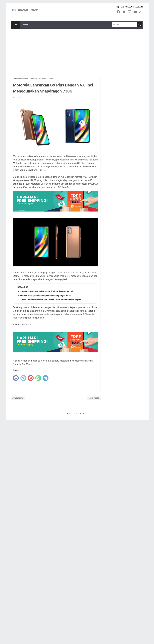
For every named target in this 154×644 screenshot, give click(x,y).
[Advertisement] (77, 51)
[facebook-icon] (119, 12)
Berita (25, 25)
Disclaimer (23, 10)
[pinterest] (31, 378)
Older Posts (94, 398)
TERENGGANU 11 (81, 414)
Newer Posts (18, 398)
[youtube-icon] (135, 12)
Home (13, 10)
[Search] (125, 25)
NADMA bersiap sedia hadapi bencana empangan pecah (46, 296)
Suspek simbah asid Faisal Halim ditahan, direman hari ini (47, 291)
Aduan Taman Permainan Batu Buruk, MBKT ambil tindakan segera (51, 300)
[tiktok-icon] (141, 12)
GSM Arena (26, 325)
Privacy (35, 10)
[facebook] (16, 378)
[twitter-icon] (124, 12)
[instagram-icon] (130, 12)
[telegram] (46, 378)
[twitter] (23, 378)
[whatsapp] (38, 378)
